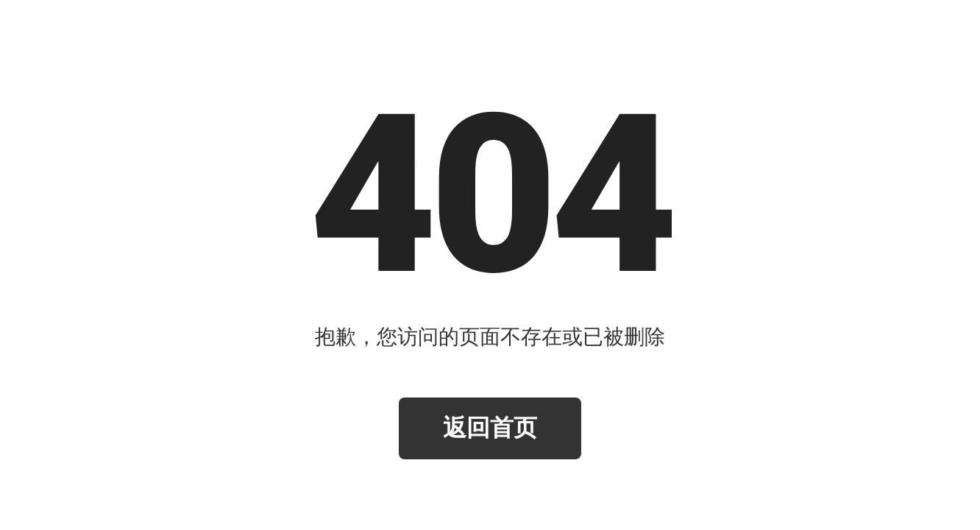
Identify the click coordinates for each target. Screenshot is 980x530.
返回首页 (490, 428)
